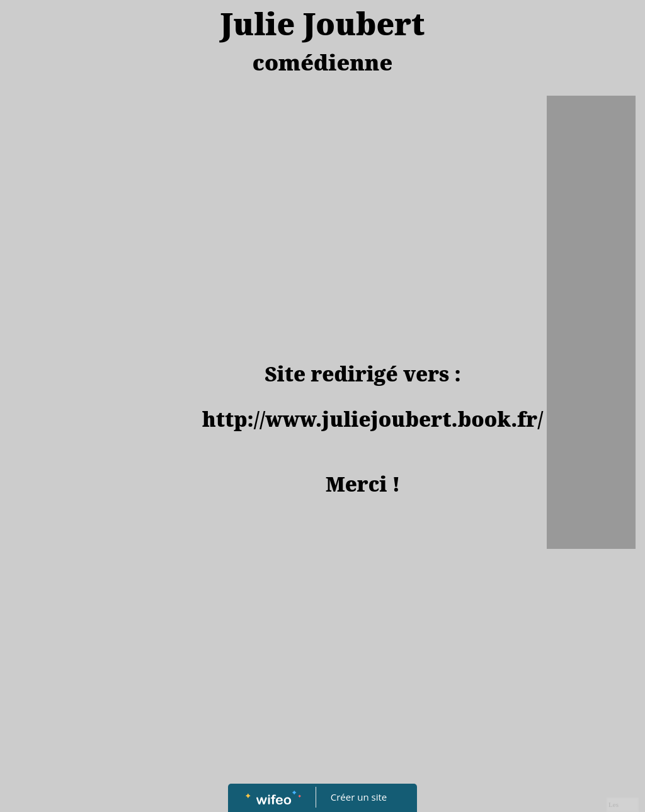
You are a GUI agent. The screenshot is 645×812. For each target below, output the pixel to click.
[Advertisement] (363, 196)
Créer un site (359, 797)
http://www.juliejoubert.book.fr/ (373, 419)
